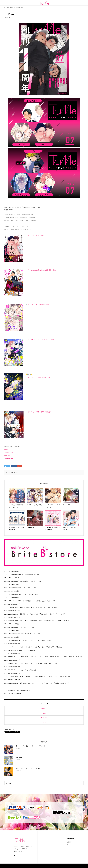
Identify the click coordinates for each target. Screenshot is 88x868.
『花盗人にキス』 (61, 621)
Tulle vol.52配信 (15, 630)
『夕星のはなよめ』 (49, 621)
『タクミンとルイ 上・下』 (25, 640)
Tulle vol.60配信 (15, 578)
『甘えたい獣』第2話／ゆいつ (35, 235)
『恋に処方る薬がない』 (41, 640)
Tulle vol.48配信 (16, 660)
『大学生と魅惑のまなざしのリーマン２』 (30, 621)
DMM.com (7, 456)
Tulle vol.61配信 (15, 571)
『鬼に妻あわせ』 (39, 647)
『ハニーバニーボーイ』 (25, 677)
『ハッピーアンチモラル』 (26, 670)
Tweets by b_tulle (9, 730)
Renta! (6, 450)
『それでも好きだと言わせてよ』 (27, 575)
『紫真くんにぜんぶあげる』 (26, 683)
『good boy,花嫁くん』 (60, 683)
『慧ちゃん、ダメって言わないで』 (57, 677)
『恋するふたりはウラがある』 (44, 601)
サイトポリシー (71, 845)
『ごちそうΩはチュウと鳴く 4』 (45, 607)
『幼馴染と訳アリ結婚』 (52, 647)
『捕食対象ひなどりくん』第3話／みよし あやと (41, 339)
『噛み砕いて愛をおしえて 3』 (71, 657)
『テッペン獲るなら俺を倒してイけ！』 (50, 657)
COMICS (44, 709)
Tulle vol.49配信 (16, 654)
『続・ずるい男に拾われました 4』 (28, 634)
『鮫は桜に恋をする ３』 (25, 627)
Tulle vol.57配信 (15, 598)
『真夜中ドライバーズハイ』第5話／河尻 (39, 377)
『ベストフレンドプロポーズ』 (46, 663)
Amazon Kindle (9, 459)
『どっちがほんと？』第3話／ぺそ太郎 (38, 305)
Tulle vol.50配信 (16, 644)
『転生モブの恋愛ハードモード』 (28, 657)
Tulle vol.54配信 (16, 617)
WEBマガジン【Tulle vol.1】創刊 (20, 690)
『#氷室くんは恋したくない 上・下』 (28, 581)
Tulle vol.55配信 (16, 611)
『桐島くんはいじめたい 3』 (26, 588)
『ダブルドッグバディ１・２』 (27, 663)
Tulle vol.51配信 (15, 637)
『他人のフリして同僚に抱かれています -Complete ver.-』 (46, 614)
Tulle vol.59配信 (15, 584)
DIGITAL (44, 713)
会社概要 (69, 842)
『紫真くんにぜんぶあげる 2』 (26, 594)
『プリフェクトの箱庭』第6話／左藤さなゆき (40, 412)
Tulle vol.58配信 (15, 591)
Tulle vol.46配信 (16, 673)
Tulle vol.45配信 (16, 680)
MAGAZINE (11, 473)
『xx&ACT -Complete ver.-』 (26, 607)
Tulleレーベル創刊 (15, 694)
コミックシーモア (9, 453)
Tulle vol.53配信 (15, 624)
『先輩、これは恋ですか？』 (26, 601)
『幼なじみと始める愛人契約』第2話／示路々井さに (42, 270)
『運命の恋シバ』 (23, 614)
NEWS (16, 473)
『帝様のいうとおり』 (40, 677)
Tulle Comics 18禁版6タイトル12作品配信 (23, 650)
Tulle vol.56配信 (16, 604)
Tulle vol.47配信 (16, 667)
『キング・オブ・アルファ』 (44, 683)
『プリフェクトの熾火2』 (26, 647)
